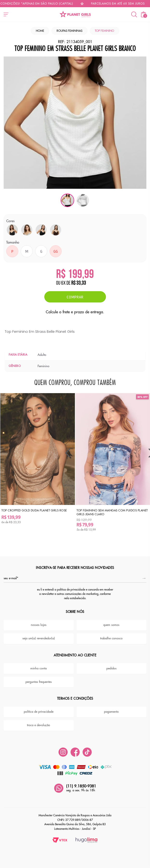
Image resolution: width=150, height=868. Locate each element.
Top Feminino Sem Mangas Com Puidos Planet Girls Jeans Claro (105, 509)
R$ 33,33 (79, 283)
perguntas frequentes (39, 679)
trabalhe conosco (111, 635)
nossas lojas (39, 622)
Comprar (75, 297)
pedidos (111, 665)
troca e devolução (39, 722)
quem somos (111, 622)
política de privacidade (39, 709)
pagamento (111, 709)
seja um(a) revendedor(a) (39, 635)
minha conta (39, 665)
